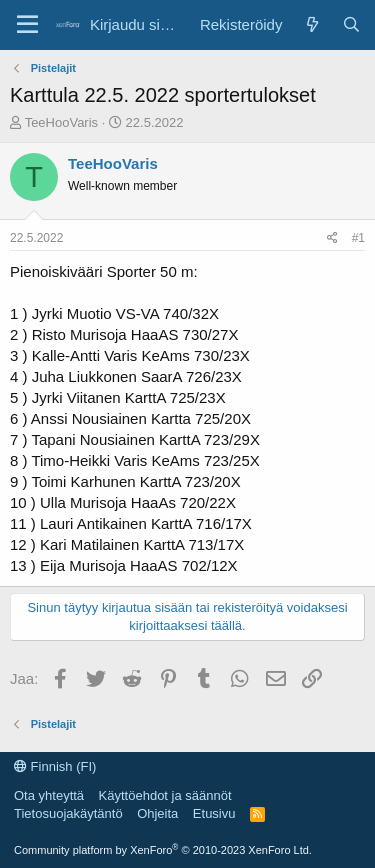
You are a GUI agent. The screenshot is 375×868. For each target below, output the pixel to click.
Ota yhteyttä (49, 795)
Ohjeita (157, 813)
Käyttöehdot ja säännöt (165, 795)
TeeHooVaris (61, 122)
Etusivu (214, 813)
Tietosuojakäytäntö (68, 813)
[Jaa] (332, 238)
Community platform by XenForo (163, 850)
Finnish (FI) (55, 766)
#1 (358, 238)
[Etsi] (351, 24)
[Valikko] (27, 25)
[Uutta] (311, 24)
